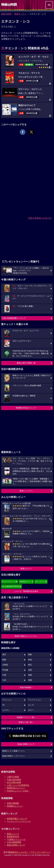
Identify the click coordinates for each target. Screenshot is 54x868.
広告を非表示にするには (40, 218)
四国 (30, 675)
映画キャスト (20, 14)
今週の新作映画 (14, 780)
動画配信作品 (13, 837)
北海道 (5, 665)
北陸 (30, 670)
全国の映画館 (13, 803)
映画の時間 (6, 14)
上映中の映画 (13, 777)
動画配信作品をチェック (26, 408)
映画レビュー (26, 569)
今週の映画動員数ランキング (14, 318)
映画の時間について (26, 744)
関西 (4, 660)
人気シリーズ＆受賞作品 (18, 785)
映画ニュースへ (26, 491)
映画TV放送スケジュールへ (26, 636)
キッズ (31, 705)
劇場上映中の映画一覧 (26, 363)
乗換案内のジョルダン (18, 852)
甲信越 (5, 670)
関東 (30, 655)
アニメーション (35, 700)
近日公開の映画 (14, 782)
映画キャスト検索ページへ (14, 751)
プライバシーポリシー (40, 852)
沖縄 (30, 680)
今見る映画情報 (14, 842)
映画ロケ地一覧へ (26, 722)
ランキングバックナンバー (19, 821)
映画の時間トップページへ (14, 756)
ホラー (31, 710)
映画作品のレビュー (16, 788)
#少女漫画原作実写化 (11, 586)
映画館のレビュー (15, 806)
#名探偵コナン (25, 582)
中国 (4, 675)
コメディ (6, 710)
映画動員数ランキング (17, 819)
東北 (30, 665)
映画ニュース (13, 834)
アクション (7, 700)
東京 (4, 655)
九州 (4, 680)
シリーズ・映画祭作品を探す (26, 591)
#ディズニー (40, 582)
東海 (30, 660)
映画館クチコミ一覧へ (26, 717)
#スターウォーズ (9, 582)
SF (3, 705)
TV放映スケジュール (16, 839)
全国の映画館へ (26, 687)
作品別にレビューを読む (18, 791)
